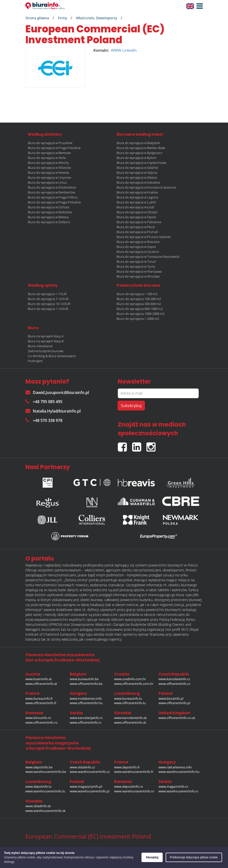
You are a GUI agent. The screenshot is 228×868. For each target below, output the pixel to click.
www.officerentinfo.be (86, 684)
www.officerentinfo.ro (41, 722)
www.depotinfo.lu (38, 786)
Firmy (62, 18)
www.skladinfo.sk (38, 806)
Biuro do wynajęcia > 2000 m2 (138, 319)
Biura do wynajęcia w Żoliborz (49, 222)
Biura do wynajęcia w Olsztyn (137, 212)
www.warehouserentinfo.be (46, 772)
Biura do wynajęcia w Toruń (136, 261)
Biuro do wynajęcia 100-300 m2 (139, 299)
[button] (198, 6)
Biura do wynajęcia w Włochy (48, 163)
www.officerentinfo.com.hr (134, 684)
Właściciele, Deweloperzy (96, 18)
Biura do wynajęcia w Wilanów (49, 168)
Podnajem (35, 361)
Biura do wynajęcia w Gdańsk (137, 168)
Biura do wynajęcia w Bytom (136, 158)
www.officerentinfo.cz (174, 684)
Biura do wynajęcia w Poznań (137, 232)
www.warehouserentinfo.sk (45, 811)
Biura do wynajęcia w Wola (47, 158)
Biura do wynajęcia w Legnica (137, 197)
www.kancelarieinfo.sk (130, 718)
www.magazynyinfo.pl (86, 786)
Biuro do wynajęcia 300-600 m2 (139, 304)
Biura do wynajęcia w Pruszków (50, 143)
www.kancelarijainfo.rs (86, 718)
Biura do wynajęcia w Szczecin (138, 252)
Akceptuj (152, 857)
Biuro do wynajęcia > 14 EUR (48, 309)
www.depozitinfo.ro (129, 786)
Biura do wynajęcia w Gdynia (137, 173)
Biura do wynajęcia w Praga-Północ (53, 197)
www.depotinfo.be (39, 767)
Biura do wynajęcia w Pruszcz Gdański (144, 237)
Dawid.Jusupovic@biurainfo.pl (57, 392)
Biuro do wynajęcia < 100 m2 (137, 294)
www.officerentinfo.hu (86, 703)
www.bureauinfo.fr (39, 698)
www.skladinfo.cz (82, 767)
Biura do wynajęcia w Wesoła (48, 173)
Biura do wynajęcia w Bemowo (49, 153)
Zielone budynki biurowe (46, 351)
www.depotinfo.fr (127, 767)
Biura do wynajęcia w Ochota (48, 207)
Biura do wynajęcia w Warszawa (139, 271)
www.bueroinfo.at (39, 679)
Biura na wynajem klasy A (46, 336)
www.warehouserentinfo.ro (134, 791)
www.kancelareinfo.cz (174, 679)
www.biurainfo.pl (171, 698)
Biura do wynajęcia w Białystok (138, 143)
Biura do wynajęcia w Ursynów (49, 177)
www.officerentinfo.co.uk (177, 718)
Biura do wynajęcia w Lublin (136, 202)
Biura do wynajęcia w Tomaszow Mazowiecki (148, 257)
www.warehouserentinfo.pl (90, 791)
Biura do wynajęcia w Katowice (138, 182)
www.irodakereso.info (86, 698)
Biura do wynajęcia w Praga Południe (54, 148)
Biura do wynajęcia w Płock (136, 227)
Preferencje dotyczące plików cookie (194, 857)
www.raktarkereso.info (175, 767)
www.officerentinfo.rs (86, 722)
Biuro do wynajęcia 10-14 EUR (49, 304)
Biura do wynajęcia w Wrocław (138, 276)
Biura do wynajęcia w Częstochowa (141, 163)
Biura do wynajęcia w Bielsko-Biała (141, 148)
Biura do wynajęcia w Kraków (137, 192)
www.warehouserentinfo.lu (45, 791)
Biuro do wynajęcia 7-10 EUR (48, 299)
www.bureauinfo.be (84, 679)
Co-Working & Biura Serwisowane (52, 356)
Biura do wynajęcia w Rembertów (51, 192)
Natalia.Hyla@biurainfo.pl (53, 411)
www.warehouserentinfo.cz (90, 772)
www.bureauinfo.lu (128, 698)
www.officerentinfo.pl (174, 703)
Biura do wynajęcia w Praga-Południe (54, 202)
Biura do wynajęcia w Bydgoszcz (139, 153)
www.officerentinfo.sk (130, 722)
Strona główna (37, 18)
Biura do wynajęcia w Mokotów (50, 212)
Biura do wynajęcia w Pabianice (139, 222)
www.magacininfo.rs (173, 786)
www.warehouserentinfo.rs (178, 791)
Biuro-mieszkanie (40, 346)
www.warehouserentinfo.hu (179, 772)
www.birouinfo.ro (38, 718)
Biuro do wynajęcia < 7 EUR (47, 294)
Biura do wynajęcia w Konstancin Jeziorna (146, 187)
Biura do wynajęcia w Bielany (48, 217)
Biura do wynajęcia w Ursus (47, 182)
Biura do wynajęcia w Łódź (135, 207)
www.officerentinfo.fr (41, 703)
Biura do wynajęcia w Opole (136, 217)
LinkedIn (130, 50)
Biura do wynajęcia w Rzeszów (138, 242)
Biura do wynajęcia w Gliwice (137, 177)
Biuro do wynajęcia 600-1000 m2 (140, 309)
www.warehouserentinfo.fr (134, 772)
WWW (116, 50)
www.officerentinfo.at (41, 684)
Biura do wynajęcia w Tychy (136, 266)
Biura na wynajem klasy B (46, 341)
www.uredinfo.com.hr (130, 679)
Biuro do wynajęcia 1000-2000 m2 (140, 314)
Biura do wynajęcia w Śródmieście (52, 187)
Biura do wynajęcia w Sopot (136, 247)
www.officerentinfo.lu (130, 703)
